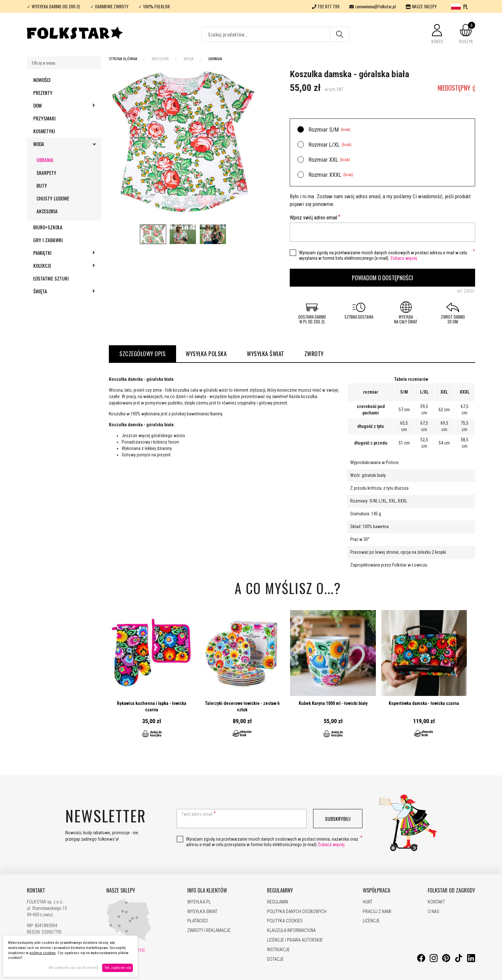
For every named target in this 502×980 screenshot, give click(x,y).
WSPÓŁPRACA (376, 890)
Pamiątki (60, 253)
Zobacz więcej (404, 258)
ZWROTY (314, 354)
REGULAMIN (278, 902)
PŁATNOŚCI (198, 921)
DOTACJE (275, 959)
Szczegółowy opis (142, 354)
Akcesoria (47, 211)
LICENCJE (371, 921)
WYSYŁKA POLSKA (206, 354)
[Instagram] (434, 960)
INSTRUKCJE (278, 950)
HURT (368, 902)
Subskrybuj (338, 819)
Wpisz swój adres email (313, 218)
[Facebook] (421, 960)
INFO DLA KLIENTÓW (207, 890)
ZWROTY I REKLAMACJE (209, 930)
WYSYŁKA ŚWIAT (266, 354)
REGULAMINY (280, 890)
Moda (56, 144)
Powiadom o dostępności (382, 278)
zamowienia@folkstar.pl (372, 6)
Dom (55, 105)
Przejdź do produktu (152, 678)
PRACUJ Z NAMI (377, 911)
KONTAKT (36, 890)
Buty (42, 185)
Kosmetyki (44, 131)
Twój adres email (197, 814)
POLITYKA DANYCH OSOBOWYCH (297, 911)
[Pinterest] (446, 960)
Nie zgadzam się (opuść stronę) (73, 968)
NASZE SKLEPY (421, 6)
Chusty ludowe (53, 198)
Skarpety (46, 173)
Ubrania (45, 160)
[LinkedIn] (471, 960)
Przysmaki (45, 118)
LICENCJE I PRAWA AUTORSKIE (295, 940)
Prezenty (43, 93)
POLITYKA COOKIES (285, 921)
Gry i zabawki (48, 240)
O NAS (433, 911)
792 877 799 (326, 6)
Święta (57, 291)
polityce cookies (43, 953)
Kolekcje (60, 265)
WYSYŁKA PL (199, 902)
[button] (437, 34)
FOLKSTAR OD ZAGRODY (451, 890)
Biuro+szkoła (48, 227)
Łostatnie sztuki (51, 278)
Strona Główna (123, 59)
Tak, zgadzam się (117, 968)
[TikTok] (459, 960)
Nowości (42, 80)
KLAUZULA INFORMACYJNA (291, 930)
